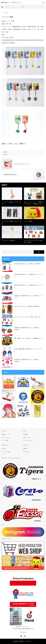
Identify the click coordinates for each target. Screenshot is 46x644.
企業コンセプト (27, 437)
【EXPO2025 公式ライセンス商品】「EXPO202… (28, 264)
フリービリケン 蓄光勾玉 (8, 240)
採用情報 (25, 449)
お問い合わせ (26, 452)
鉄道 (6, 155)
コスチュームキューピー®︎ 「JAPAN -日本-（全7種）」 (33, 241)
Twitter (21, 636)
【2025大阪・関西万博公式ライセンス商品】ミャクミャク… (28, 297)
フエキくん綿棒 (28, 221)
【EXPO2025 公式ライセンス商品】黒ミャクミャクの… (28, 286)
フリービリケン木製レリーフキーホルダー (11, 203)
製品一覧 (8, 7)
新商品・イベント (6, 434)
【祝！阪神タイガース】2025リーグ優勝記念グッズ (28, 338)
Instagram (24, 636)
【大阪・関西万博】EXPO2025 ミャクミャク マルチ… (28, 350)
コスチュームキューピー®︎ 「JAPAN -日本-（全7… (28, 317)
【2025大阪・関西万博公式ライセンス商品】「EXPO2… (26, 329)
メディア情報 (5, 440)
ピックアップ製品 (6, 452)
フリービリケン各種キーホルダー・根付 (11, 222)
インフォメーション (7, 437)
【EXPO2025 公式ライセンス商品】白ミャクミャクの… (28, 275)
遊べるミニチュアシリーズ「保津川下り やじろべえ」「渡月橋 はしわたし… (34, 203)
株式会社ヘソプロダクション (26, 641)
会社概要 (25, 434)
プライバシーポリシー (28, 440)
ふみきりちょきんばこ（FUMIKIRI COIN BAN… (27, 306)
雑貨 (14, 7)
